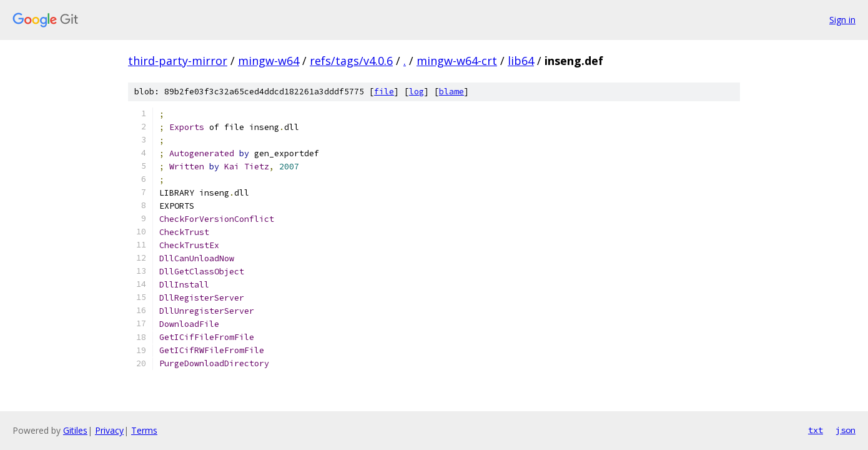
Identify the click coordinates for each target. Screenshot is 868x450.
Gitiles (75, 430)
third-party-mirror (178, 61)
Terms (144, 430)
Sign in (842, 20)
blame (451, 92)
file (384, 92)
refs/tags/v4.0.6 (351, 61)
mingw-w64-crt (457, 61)
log (417, 92)
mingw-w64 (269, 61)
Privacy (109, 430)
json (846, 430)
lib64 (521, 61)
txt (816, 430)
